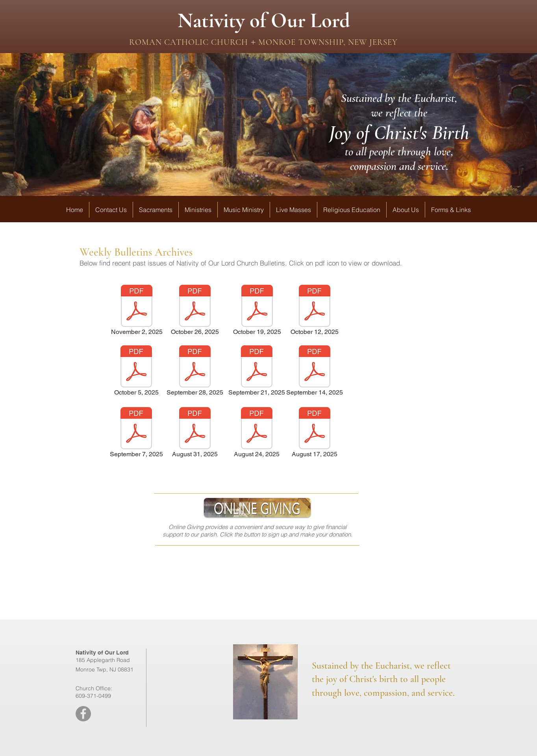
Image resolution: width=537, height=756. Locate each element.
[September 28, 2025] (195, 372)
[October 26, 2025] (195, 311)
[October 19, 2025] (257, 311)
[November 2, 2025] (137, 311)
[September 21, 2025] (257, 372)
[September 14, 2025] (315, 372)
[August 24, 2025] (257, 433)
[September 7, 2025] (136, 433)
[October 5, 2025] (136, 372)
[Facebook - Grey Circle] (83, 714)
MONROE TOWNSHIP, (301, 42)
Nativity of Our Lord (264, 20)
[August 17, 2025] (315, 433)
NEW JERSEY (372, 42)
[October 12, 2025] (315, 311)
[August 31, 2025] (195, 433)
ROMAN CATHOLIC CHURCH (190, 42)
